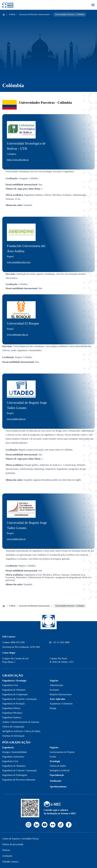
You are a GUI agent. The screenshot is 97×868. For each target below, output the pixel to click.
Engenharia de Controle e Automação (20, 699)
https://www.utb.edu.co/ (18, 160)
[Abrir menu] (93, 5)
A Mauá (12, 14)
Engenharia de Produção (14, 704)
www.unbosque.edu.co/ (18, 335)
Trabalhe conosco (10, 862)
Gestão (53, 757)
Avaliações (7, 856)
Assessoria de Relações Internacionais (34, 14)
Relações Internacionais (61, 694)
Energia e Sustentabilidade (15, 752)
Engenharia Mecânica (12, 713)
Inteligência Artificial (60, 770)
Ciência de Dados (58, 766)
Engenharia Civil (10, 685)
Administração (56, 685)
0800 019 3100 (18, 642)
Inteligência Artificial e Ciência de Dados (21, 731)
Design (53, 708)
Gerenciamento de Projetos (62, 752)
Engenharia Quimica (12, 717)
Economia (54, 690)
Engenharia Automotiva (13, 757)
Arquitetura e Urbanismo (61, 704)
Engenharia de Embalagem (15, 775)
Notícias (6, 850)
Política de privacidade (13, 844)
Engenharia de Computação (15, 694)
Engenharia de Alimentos (14, 690)
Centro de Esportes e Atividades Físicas (21, 839)
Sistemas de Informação (13, 736)
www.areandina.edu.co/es (19, 262)
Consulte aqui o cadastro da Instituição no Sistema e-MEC (60, 812)
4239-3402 (35, 647)
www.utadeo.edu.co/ (16, 419)
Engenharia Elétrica (11, 708)
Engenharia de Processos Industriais (19, 780)
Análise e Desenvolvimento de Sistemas (21, 722)
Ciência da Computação (13, 727)
